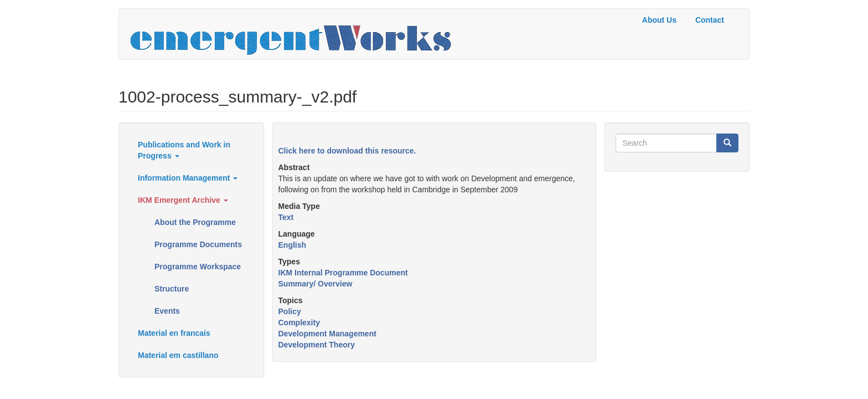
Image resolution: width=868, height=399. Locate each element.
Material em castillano (178, 355)
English (293, 245)
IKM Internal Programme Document (343, 273)
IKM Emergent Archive (183, 200)
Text (286, 217)
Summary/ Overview (316, 284)
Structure (172, 289)
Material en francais (174, 333)
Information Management (188, 178)
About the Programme (195, 222)
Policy (290, 311)
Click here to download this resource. (347, 151)
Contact (710, 20)
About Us (659, 20)
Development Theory (317, 345)
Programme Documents (198, 244)
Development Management (327, 334)
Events (167, 311)
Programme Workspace (198, 267)
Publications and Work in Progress (184, 150)
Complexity (299, 323)
